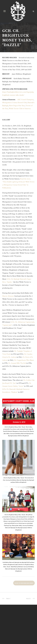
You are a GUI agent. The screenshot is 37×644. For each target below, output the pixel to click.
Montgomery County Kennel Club (14, 103)
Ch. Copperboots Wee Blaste (24, 360)
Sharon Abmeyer (8, 296)
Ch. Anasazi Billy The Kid (17, 363)
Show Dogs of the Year (17, 106)
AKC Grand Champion (25, 100)
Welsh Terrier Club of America (20, 109)
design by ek (18, 635)
